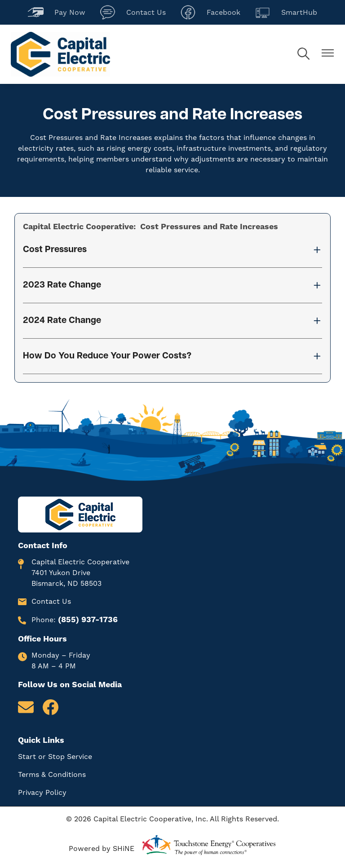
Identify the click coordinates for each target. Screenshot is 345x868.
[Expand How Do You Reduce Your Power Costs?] (172, 356)
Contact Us (133, 12)
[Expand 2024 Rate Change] (172, 321)
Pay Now (57, 12)
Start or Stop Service (55, 757)
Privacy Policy (42, 792)
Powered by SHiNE (102, 848)
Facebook (210, 12)
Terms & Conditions (52, 774)
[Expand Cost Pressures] (172, 250)
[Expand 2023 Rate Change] (172, 285)
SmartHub (286, 12)
